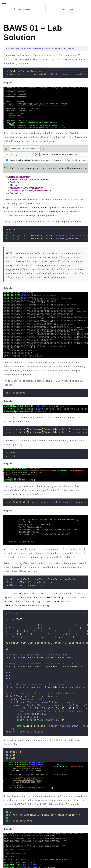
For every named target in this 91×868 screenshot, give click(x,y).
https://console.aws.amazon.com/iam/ (36, 211)
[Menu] (4, 2)
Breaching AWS (13, 48)
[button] (85, 70)
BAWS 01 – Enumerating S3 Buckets (36, 48)
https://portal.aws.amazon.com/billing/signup (30, 207)
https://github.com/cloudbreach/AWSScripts (41, 597)
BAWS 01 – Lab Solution (64, 48)
